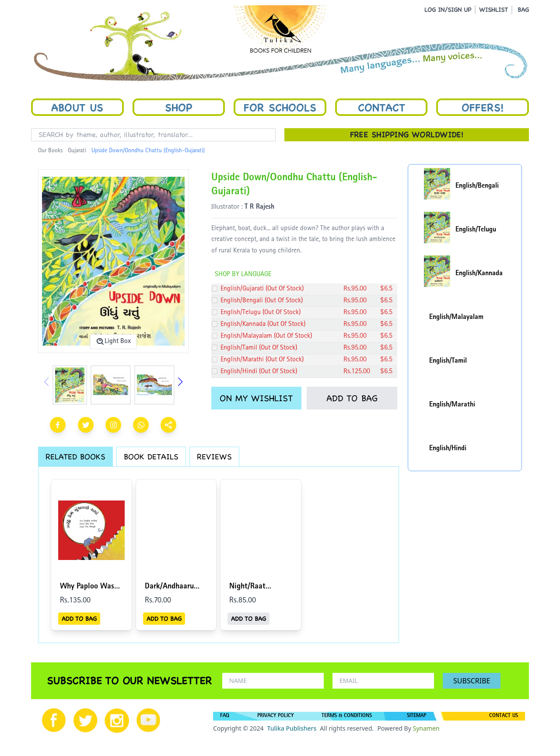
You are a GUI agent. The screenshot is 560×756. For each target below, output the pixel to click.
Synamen (426, 728)
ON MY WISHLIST (256, 398)
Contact (381, 107)
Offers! (483, 107)
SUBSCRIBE (472, 681)
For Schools (280, 107)
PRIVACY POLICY (275, 716)
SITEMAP (416, 716)
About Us (77, 107)
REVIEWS (214, 457)
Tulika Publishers (292, 728)
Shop (178, 107)
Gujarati (77, 151)
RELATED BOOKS (75, 457)
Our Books (50, 151)
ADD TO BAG (352, 398)
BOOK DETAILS (151, 457)
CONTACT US (504, 716)
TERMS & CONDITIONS (347, 716)
